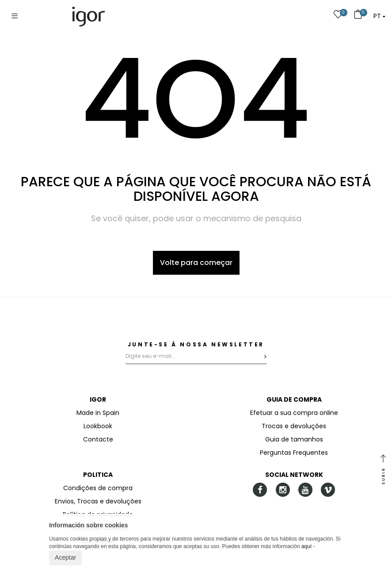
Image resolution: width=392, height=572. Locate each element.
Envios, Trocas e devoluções (98, 501)
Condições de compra (98, 488)
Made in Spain (98, 413)
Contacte (98, 439)
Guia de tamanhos (294, 439)
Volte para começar (196, 263)
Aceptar (65, 557)
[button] (379, 16)
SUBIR (383, 470)
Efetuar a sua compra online (294, 413)
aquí (306, 546)
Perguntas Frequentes (294, 453)
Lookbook (98, 426)
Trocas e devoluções (294, 426)
